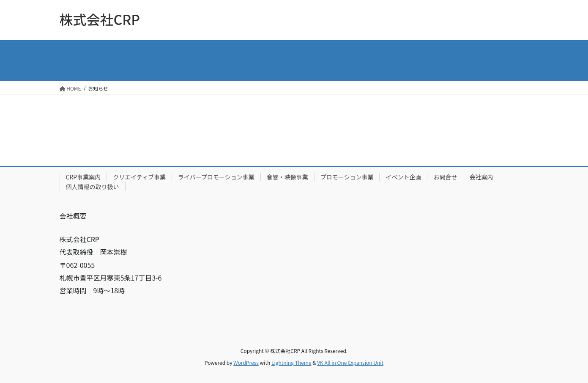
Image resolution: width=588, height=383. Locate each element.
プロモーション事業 (347, 177)
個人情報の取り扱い (93, 187)
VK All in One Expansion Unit (350, 362)
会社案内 (481, 177)
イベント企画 (403, 177)
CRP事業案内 (83, 177)
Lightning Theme (291, 362)
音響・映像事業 (287, 177)
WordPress (246, 362)
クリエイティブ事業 (139, 177)
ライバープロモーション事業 (216, 177)
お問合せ (445, 177)
